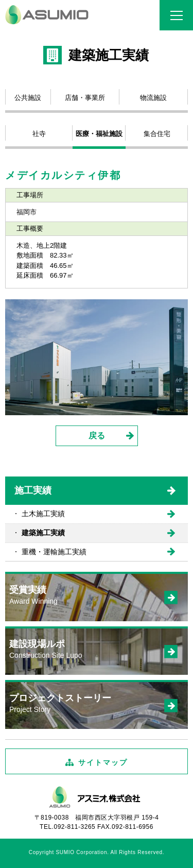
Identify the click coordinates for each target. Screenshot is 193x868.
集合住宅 (157, 134)
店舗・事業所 (85, 98)
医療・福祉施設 (99, 134)
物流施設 (153, 98)
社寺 (39, 134)
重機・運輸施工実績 (54, 552)
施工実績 (33, 490)
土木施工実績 (43, 514)
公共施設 (28, 98)
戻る (97, 436)
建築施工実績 (43, 533)
